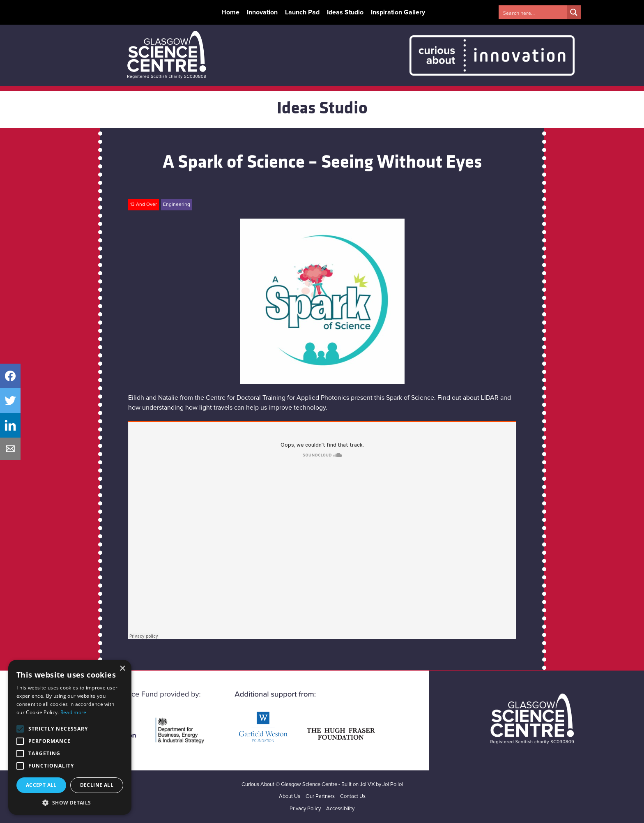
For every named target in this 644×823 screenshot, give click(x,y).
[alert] (70, 737)
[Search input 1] (533, 12)
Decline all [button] (97, 785)
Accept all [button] (41, 785)
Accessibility (340, 809)
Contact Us (353, 796)
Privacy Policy (305, 809)
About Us (290, 796)
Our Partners (320, 796)
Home (230, 12)
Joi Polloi (393, 785)
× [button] (122, 669)
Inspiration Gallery (398, 12)
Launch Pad (302, 12)
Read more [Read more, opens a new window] (74, 712)
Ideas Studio (345, 12)
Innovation (262, 12)
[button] (70, 802)
